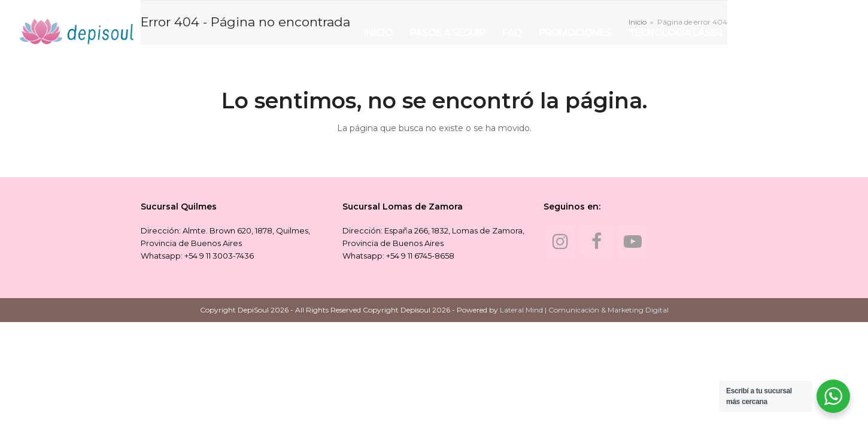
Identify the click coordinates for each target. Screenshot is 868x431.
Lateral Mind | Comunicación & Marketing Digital (584, 310)
